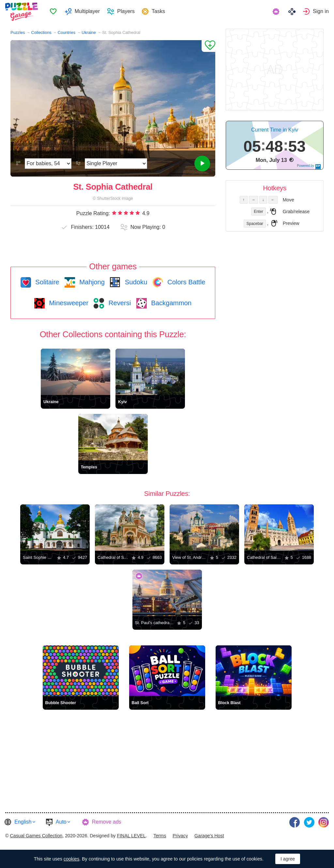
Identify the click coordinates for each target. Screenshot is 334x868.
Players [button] (128, 12)
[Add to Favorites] (208, 46)
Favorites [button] (56, 12)
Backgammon (171, 303)
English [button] (23, 822)
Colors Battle (186, 282)
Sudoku (135, 282)
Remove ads (107, 822)
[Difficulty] (48, 164)
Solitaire (46, 282)
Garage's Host (209, 834)
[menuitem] (56, 12)
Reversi (119, 303)
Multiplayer (90, 12)
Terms (160, 834)
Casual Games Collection (36, 834)
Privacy (180, 834)
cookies (71, 859)
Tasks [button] (161, 12)
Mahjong (91, 282)
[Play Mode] (116, 164)
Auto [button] (61, 822)
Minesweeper (68, 303)
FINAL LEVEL (131, 834)
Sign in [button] (321, 12)
